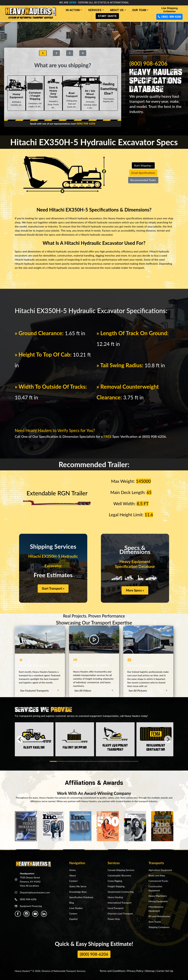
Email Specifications (143, 173)
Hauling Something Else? (109, 93)
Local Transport (115, 908)
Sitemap (152, 970)
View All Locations (29, 885)
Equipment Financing (31, 906)
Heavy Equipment (17, 93)
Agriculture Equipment (160, 869)
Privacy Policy (139, 970)
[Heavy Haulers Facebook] (18, 913)
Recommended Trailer (143, 180)
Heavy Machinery (158, 895)
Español (73, 918)
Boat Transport (72, 93)
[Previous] (20, 739)
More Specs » (135, 590)
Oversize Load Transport (120, 913)
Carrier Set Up (166, 970)
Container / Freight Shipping (35, 93)
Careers (73, 913)
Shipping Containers (159, 927)
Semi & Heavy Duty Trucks (53, 93)
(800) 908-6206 (169, 17)
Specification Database (81, 897)
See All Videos (94, 690)
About (72, 875)
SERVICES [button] (95, 10)
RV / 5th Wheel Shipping (90, 93)
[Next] (168, 739)
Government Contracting (121, 891)
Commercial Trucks (158, 880)
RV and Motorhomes (159, 916)
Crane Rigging (115, 880)
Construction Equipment (155, 888)
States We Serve (78, 886)
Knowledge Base (78, 891)
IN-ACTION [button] (73, 10)
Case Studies (76, 908)
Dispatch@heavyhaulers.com (35, 892)
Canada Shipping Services (121, 869)
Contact (73, 880)
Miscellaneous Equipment (156, 908)
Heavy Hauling (115, 897)
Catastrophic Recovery (119, 875)
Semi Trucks (155, 921)
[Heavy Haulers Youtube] (35, 913)
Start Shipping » (143, 165)
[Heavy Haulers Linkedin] (44, 913)
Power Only (114, 918)
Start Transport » (53, 588)
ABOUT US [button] (117, 10)
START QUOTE (107, 16)
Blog (72, 902)
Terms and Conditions (119, 970)
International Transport (119, 902)
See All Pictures (148, 690)
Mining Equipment (158, 901)
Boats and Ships (157, 875)
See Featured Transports (40, 690)
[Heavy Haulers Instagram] (27, 913)
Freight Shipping (116, 886)
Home (72, 869)
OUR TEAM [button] (139, 10)
